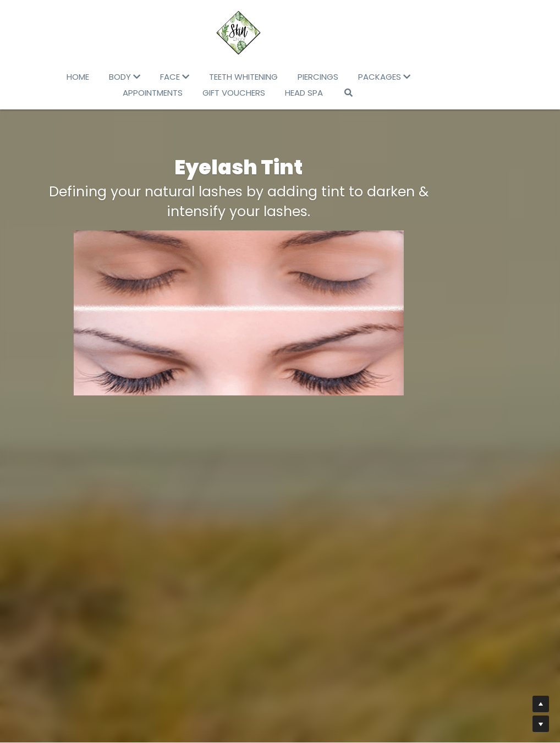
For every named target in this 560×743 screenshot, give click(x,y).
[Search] (350, 93)
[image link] (280, 33)
